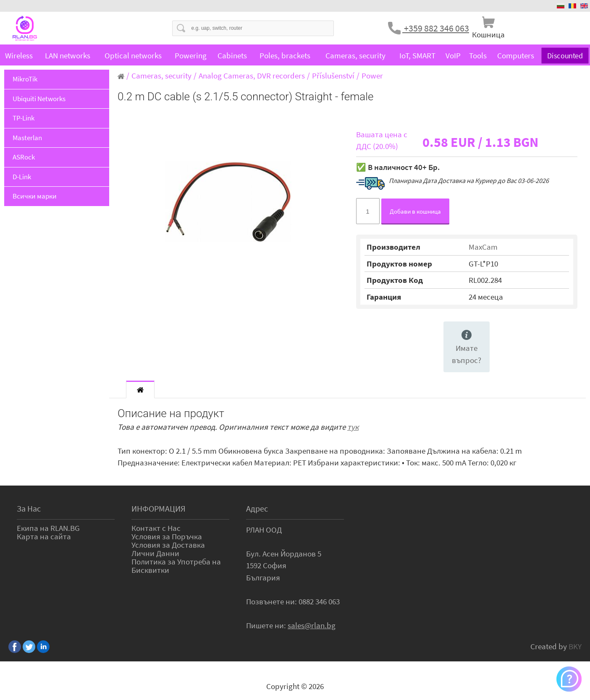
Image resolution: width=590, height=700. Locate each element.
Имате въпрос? (467, 347)
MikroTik (25, 79)
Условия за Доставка (168, 545)
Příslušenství (333, 76)
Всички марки (35, 196)
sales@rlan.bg (312, 625)
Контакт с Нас (156, 528)
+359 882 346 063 (436, 28)
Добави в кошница (415, 211)
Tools (478, 55)
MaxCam (483, 247)
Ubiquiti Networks (39, 99)
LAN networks (68, 55)
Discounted (565, 55)
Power (372, 76)
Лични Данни (155, 553)
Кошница (488, 34)
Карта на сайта (44, 536)
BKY (575, 646)
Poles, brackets (285, 55)
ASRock (24, 157)
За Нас (29, 508)
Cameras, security (355, 55)
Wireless (19, 55)
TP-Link (24, 118)
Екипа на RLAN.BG (48, 528)
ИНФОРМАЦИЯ (159, 508)
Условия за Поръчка (167, 536)
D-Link (22, 177)
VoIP (453, 55)
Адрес (257, 508)
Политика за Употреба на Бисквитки (176, 566)
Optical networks (133, 55)
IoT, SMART (417, 55)
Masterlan (27, 138)
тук (353, 427)
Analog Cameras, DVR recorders (252, 76)
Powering (191, 55)
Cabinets (232, 55)
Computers (516, 55)
